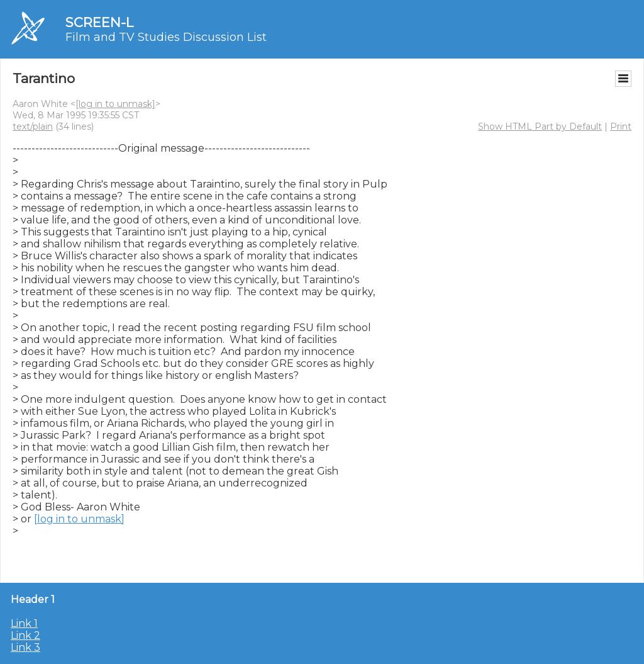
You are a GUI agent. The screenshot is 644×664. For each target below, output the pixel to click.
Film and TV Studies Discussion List (166, 37)
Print (621, 127)
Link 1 (24, 623)
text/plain (33, 127)
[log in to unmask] (115, 104)
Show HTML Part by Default (540, 127)
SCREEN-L (99, 22)
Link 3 (25, 647)
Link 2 (25, 635)
